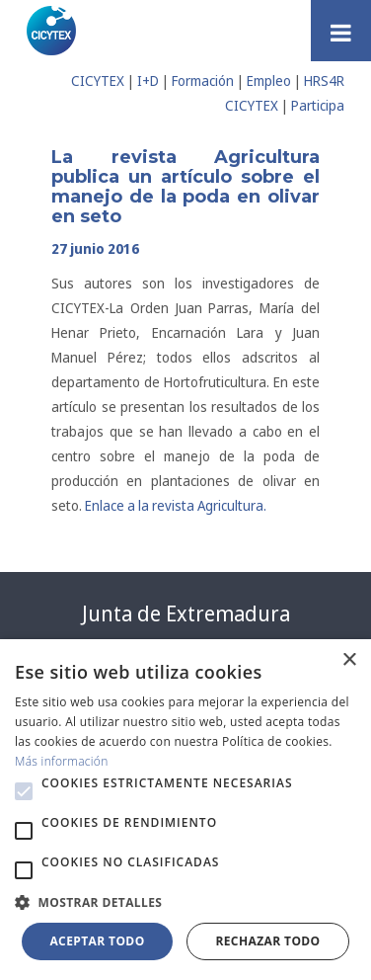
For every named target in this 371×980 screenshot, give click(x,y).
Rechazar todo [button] (267, 941)
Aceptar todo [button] (97, 941)
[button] (24, 791)
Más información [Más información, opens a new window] (62, 761)
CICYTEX (98, 81)
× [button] (349, 660)
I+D (148, 81)
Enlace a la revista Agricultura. (176, 505)
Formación (203, 81)
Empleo (269, 81)
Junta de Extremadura (186, 613)
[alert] (185, 810)
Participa (318, 105)
